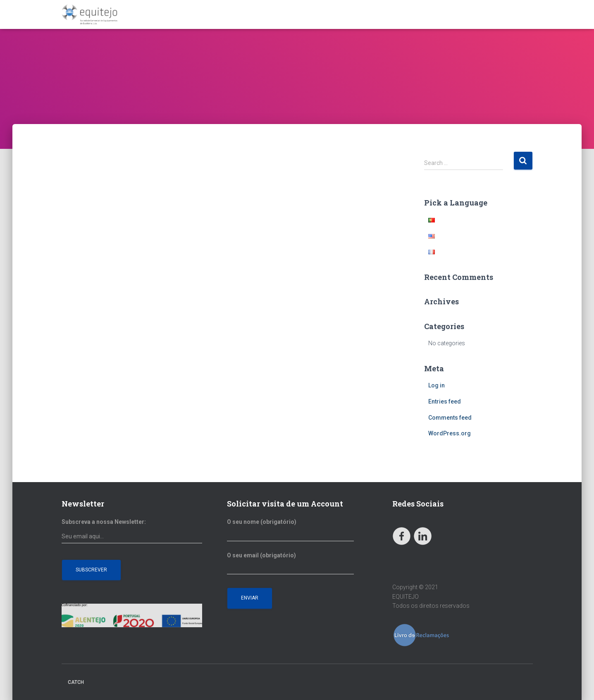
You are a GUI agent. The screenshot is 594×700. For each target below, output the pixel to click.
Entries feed (445, 401)
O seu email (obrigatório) (290, 564)
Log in (437, 385)
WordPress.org (450, 433)
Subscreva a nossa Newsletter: (104, 522)
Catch (76, 682)
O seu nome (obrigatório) (290, 530)
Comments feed (450, 418)
